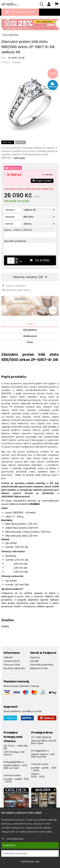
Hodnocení (30, 336)
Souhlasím (9, 845)
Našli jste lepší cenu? (16, 290)
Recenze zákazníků (14, 668)
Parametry (30, 330)
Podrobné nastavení (15, 853)
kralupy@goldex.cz (14, 762)
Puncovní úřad (12, 665)
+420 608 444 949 (15, 767)
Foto (30, 342)
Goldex (16, 62)
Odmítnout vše (30, 861)
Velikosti (8, 657)
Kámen (9, 224)
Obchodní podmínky (42, 665)
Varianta (10, 210)
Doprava (35, 657)
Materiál (10, 217)
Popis (30, 324)
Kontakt (34, 661)
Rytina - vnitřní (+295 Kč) (18, 230)
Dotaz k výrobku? (14, 286)
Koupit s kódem (42, 181)
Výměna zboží (12, 661)
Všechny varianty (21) (30, 277)
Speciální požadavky (15, 241)
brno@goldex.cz (40, 751)
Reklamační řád (39, 668)
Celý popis (19, 158)
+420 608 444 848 (43, 756)
